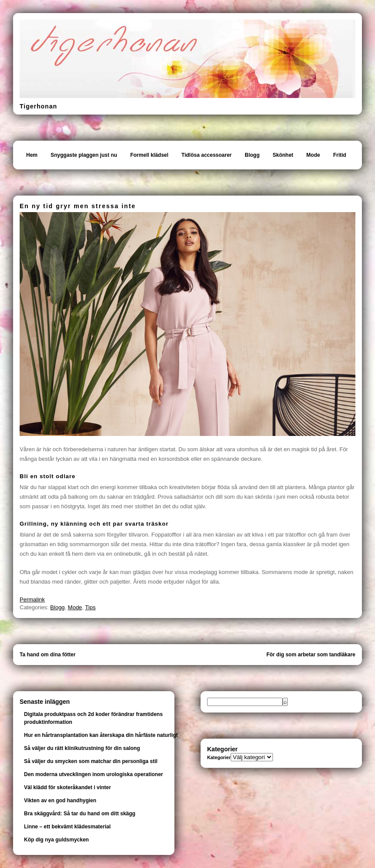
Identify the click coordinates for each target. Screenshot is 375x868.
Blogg (252, 155)
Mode (313, 155)
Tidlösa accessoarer (206, 155)
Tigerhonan (38, 106)
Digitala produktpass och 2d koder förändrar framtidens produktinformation (93, 718)
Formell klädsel (149, 155)
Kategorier (219, 757)
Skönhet (283, 155)
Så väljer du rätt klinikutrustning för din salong (82, 748)
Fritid (340, 155)
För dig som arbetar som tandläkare (311, 655)
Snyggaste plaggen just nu (84, 155)
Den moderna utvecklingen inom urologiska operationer (94, 774)
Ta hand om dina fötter (48, 655)
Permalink (32, 599)
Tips (90, 607)
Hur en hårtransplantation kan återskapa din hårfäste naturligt (101, 735)
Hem (32, 155)
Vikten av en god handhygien (60, 800)
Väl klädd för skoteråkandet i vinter (67, 787)
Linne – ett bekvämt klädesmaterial (67, 827)
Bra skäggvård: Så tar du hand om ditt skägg (80, 814)
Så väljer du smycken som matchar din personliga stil (91, 761)
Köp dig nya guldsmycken (56, 840)
